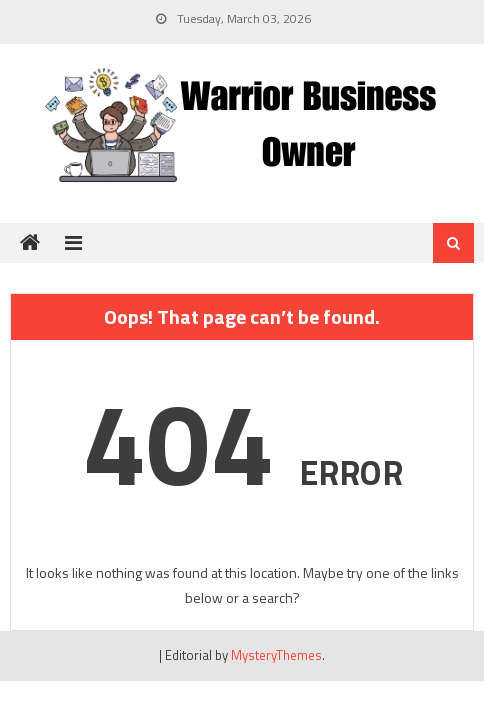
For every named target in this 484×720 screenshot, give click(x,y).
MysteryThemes (276, 655)
